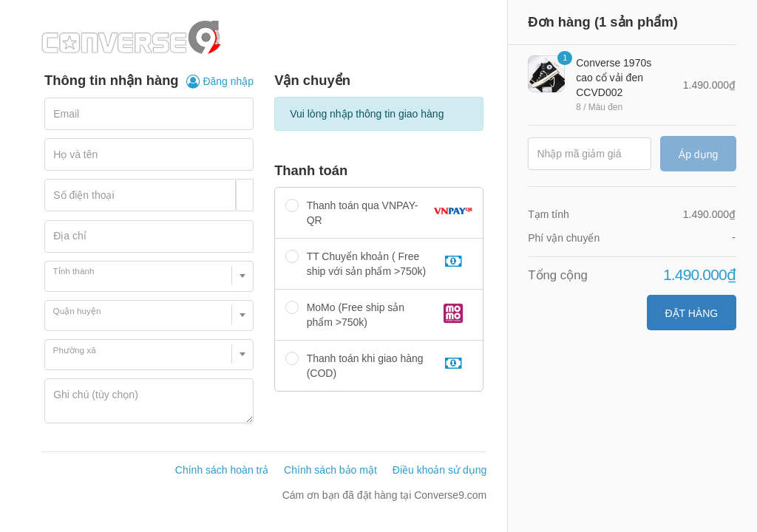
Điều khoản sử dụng (439, 470)
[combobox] (149, 276)
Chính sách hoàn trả (222, 470)
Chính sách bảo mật (330, 470)
